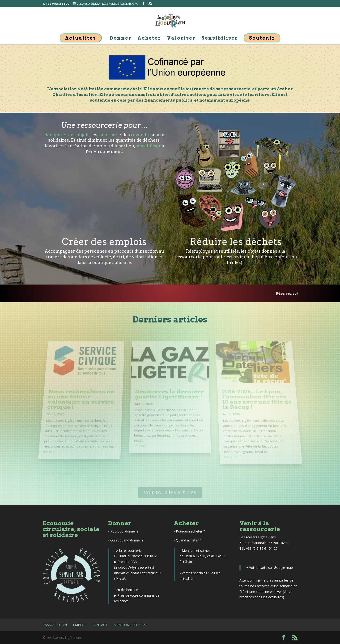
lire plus (44, 446)
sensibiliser (148, 146)
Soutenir (262, 38)
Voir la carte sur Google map (271, 568)
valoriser (108, 135)
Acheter (149, 39)
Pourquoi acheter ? (190, 531)
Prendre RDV (127, 562)
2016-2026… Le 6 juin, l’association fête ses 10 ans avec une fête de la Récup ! (256, 401)
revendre (141, 135)
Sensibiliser (220, 39)
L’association (55, 625)
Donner (121, 39)
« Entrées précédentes (47, 466)
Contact (100, 625)
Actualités (81, 38)
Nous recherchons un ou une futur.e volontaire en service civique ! (81, 401)
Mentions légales (130, 625)
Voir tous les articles (170, 492)
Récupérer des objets (67, 135)
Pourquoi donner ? (124, 531)
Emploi (79, 625)
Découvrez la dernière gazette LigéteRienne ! (169, 396)
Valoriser (181, 39)
